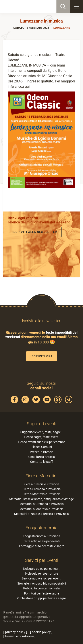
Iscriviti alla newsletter (35, 232)
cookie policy (41, 632)
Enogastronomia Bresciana (41, 536)
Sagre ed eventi (42, 424)
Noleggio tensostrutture (42, 574)
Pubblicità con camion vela (41, 588)
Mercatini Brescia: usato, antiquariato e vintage (41, 499)
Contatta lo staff (41, 462)
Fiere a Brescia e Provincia (41, 484)
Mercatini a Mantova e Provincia (41, 509)
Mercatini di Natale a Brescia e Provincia (41, 514)
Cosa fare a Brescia (42, 457)
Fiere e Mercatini (41, 476)
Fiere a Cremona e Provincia (42, 489)
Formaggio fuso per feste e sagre (42, 546)
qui (27, 87)
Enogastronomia (41, 528)
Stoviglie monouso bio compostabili (41, 583)
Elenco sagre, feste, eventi (41, 437)
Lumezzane (62, 28)
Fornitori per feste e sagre (42, 593)
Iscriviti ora (42, 356)
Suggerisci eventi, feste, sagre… (41, 432)
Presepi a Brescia (42, 452)
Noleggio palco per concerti (42, 569)
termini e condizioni (19, 636)
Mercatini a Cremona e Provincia (42, 504)
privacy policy (15, 632)
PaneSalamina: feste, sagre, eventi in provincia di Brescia (26, 7)
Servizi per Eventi (42, 560)
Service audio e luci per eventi (41, 578)
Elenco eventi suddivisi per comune (42, 442)
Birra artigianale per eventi (42, 541)
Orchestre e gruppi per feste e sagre (41, 598)
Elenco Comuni (42, 447)
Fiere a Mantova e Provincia (41, 494)
